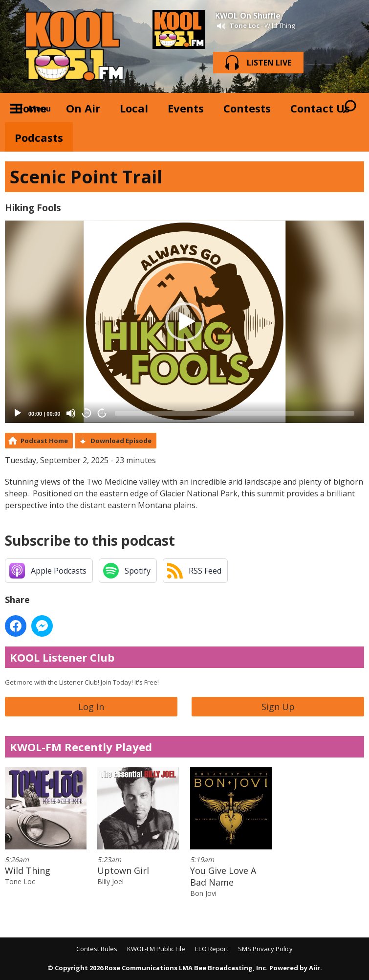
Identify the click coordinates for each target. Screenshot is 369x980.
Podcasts (39, 137)
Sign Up (278, 707)
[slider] (235, 413)
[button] (185, 322)
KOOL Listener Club (62, 657)
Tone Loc (245, 25)
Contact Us (320, 108)
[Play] (18, 413)
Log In (91, 707)
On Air (83, 108)
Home (31, 108)
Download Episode (121, 441)
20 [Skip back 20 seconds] (87, 413)
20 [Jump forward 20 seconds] (102, 413)
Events (186, 108)
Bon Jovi (203, 893)
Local (134, 108)
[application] (184, 322)
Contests (247, 108)
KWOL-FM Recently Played (81, 747)
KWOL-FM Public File (156, 949)
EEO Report (212, 949)
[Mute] (71, 413)
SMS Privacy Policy (265, 949)
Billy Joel (110, 881)
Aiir (315, 968)
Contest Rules (97, 949)
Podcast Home (44, 441)
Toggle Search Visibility (349, 108)
